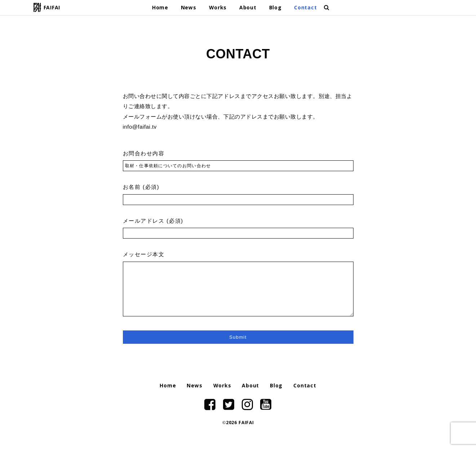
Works (218, 8)
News (189, 8)
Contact (305, 8)
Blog (275, 8)
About (248, 8)
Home (160, 8)
